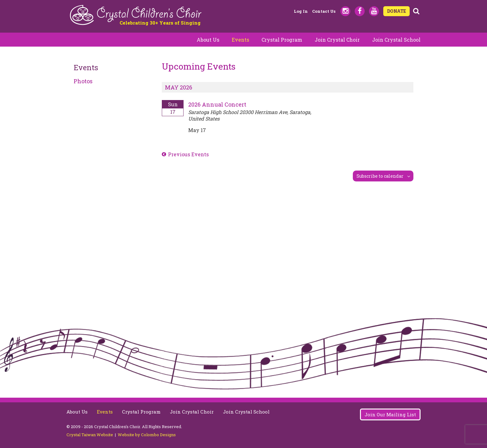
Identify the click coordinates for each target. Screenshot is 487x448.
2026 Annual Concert (217, 104)
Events (240, 40)
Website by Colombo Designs (147, 435)
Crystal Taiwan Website (90, 435)
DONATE (396, 11)
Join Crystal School (396, 40)
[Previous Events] (185, 154)
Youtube (374, 11)
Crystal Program (282, 40)
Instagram (345, 11)
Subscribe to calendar (380, 176)
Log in (301, 11)
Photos (83, 81)
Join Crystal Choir (337, 40)
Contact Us (324, 11)
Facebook (360, 11)
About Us (208, 40)
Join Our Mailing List (390, 414)
